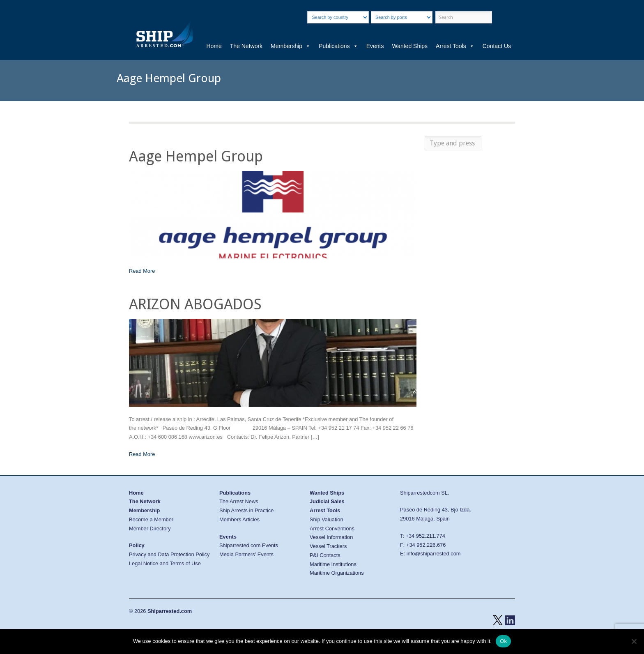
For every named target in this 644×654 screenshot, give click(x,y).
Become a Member (151, 519)
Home (214, 46)
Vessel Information (331, 537)
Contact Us (497, 46)
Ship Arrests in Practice (246, 510)
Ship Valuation (327, 519)
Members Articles (239, 519)
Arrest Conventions (332, 528)
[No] (634, 641)
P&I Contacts (325, 555)
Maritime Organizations (337, 573)
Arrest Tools (455, 46)
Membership (291, 46)
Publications (338, 46)
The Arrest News (239, 501)
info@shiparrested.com (434, 554)
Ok (503, 641)
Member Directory (150, 528)
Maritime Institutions (333, 564)
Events (375, 46)
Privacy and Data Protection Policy (169, 554)
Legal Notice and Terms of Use (165, 563)
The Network (246, 46)
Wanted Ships (410, 46)
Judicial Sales (327, 501)
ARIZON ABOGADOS (195, 304)
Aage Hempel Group (196, 156)
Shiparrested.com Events (249, 545)
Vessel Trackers (328, 546)
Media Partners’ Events (246, 554)
